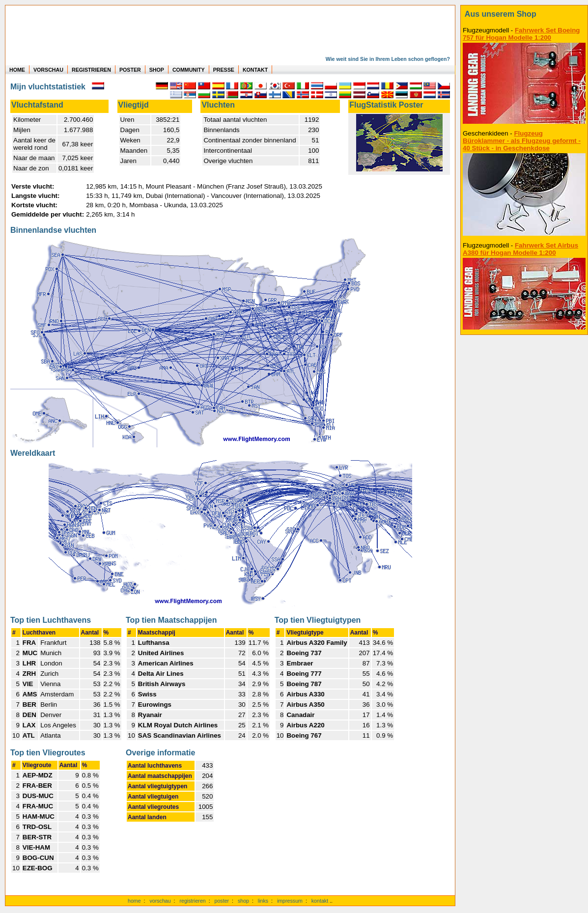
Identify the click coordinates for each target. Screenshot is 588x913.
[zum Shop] (524, 14)
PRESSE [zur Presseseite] (224, 70)
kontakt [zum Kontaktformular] (320, 901)
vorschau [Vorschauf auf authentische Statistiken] (160, 901)
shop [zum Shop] (243, 901)
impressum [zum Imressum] (290, 901)
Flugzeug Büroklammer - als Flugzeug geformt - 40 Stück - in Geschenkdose (522, 141)
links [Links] (263, 901)
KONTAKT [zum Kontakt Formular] (255, 70)
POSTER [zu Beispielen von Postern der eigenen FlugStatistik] (130, 70)
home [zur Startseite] (134, 901)
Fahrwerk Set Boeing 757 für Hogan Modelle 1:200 (521, 34)
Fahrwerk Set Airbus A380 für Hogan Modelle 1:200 (520, 249)
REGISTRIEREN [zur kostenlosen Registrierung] (91, 70)
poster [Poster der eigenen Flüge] (222, 901)
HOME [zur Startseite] (17, 70)
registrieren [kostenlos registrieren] (192, 901)
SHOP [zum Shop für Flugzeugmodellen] (157, 70)
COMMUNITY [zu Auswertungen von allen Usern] (189, 70)
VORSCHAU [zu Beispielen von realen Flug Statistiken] (48, 70)
